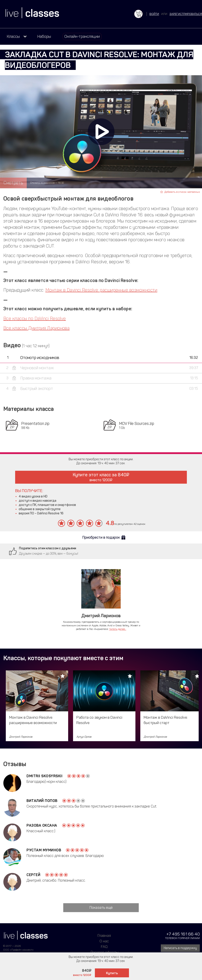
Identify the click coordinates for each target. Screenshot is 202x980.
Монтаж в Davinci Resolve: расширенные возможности (101, 290)
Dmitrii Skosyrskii (44, 776)
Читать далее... (118, 629)
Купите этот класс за (101, 477)
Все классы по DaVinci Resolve (35, 319)
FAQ (104, 947)
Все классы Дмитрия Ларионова (36, 328)
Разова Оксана (42, 825)
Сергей (33, 875)
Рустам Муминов (44, 850)
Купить (112, 973)
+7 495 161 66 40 (183, 934)
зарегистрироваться (186, 14)
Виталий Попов (42, 801)
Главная (104, 935)
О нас (104, 941)
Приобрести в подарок (101, 537)
